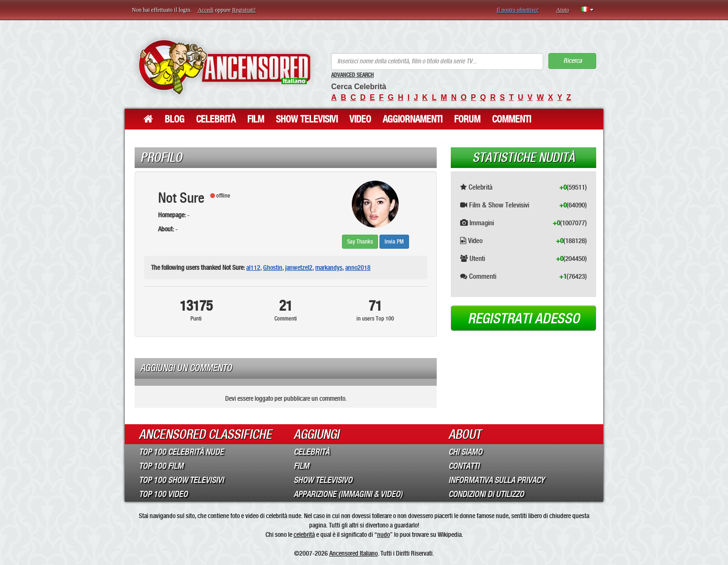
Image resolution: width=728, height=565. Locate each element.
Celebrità (216, 119)
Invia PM (394, 242)
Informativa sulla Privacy (497, 480)
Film (256, 119)
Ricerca (573, 61)
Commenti (512, 119)
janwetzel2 (299, 267)
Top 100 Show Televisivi (181, 480)
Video (360, 119)
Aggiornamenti (413, 119)
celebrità (304, 534)
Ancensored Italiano (353, 553)
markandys (329, 267)
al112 (253, 267)
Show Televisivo (323, 480)
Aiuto (563, 10)
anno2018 (358, 267)
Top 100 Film (161, 466)
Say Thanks (360, 242)
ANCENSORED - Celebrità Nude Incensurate (224, 67)
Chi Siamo (465, 452)
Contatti (464, 466)
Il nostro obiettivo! (518, 10)
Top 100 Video (163, 494)
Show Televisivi (307, 119)
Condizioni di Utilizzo (486, 494)
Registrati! (244, 10)
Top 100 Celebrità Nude (181, 452)
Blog (174, 119)
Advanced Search (353, 75)
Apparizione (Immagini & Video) (348, 494)
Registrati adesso (524, 319)
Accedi (205, 10)
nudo (383, 534)
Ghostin (273, 267)
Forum (467, 119)
